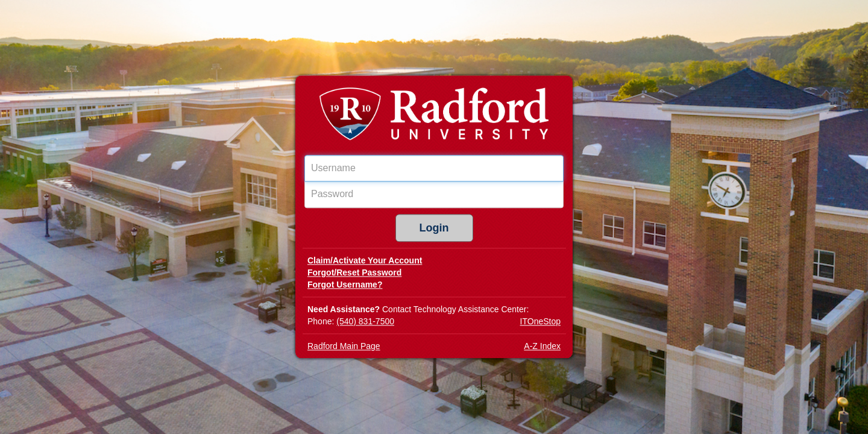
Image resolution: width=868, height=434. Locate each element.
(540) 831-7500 (365, 322)
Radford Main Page (344, 347)
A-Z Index (542, 347)
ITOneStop (540, 322)
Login (434, 228)
